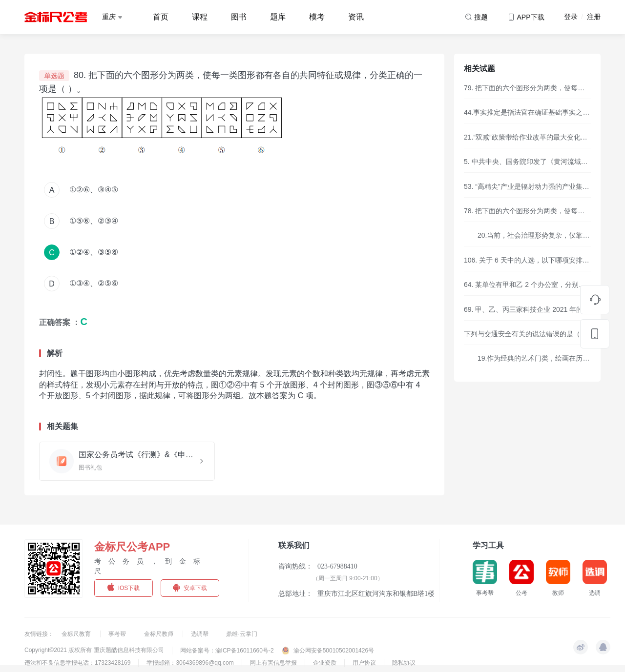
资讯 (356, 17)
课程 (200, 17)
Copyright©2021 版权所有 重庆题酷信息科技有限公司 (94, 650)
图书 (239, 17)
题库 (278, 17)
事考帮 (118, 634)
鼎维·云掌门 (241, 634)
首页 (161, 17)
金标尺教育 (77, 634)
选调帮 (200, 634)
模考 (317, 17)
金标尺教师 (159, 634)
